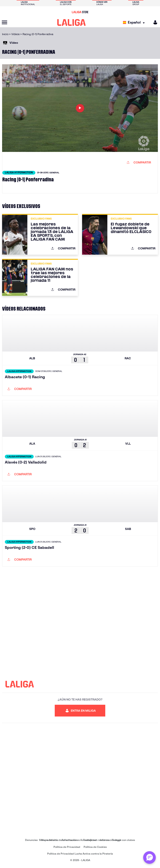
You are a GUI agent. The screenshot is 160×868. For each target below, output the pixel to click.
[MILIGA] (154, 22)
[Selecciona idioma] (135, 23)
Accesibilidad (88, 840)
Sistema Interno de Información (58, 840)
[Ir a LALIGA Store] (80, 12)
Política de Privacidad (67, 847)
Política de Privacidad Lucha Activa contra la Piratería (80, 854)
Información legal (111, 840)
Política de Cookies (95, 847)
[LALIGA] (71, 22)
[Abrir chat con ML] (149, 857)
